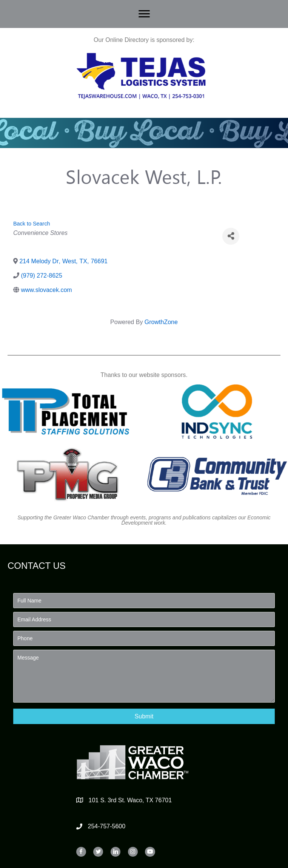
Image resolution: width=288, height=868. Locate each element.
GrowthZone (161, 322)
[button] (144, 716)
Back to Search (32, 224)
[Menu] (144, 14)
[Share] (231, 236)
